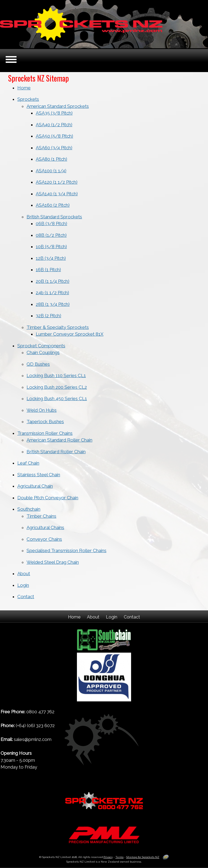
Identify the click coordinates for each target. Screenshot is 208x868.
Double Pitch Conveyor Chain (48, 498)
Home (24, 88)
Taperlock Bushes (45, 422)
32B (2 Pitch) (48, 316)
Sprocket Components (41, 346)
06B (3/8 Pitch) (51, 224)
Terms (119, 857)
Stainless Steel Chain (39, 475)
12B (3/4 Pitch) (51, 258)
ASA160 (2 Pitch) (53, 205)
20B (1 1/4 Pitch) (53, 281)
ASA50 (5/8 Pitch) (54, 136)
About (24, 574)
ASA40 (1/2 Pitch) (54, 125)
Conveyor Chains (44, 539)
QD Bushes (38, 364)
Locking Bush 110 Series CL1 (56, 375)
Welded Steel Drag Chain (53, 562)
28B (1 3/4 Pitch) (53, 304)
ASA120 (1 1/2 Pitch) (57, 182)
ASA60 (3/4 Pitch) (54, 148)
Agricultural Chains (45, 527)
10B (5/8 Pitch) (51, 247)
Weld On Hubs (42, 410)
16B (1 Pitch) (48, 270)
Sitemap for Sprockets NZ (143, 857)
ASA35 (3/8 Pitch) (54, 113)
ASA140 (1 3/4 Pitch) (57, 194)
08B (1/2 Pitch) (51, 235)
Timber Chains (41, 516)
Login (23, 585)
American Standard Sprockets (58, 106)
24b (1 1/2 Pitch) (52, 293)
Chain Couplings (43, 352)
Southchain (29, 509)
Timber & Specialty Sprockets (58, 327)
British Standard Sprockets (54, 217)
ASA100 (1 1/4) (51, 171)
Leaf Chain (28, 463)
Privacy (108, 857)
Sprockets (28, 99)
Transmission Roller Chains (45, 433)
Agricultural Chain (35, 486)
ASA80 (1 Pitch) (51, 159)
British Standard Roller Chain (56, 452)
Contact (26, 597)
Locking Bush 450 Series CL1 (57, 399)
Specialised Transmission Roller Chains (66, 550)
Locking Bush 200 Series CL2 (57, 387)
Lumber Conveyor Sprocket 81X (70, 334)
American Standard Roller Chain (59, 440)
